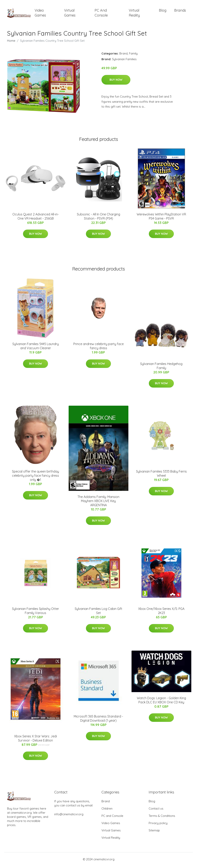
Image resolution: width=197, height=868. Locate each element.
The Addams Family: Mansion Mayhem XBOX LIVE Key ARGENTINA (98, 503)
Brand (123, 55)
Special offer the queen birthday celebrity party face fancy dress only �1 (35, 478)
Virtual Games (70, 14)
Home (11, 43)
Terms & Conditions (162, 818)
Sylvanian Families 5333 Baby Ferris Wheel (161, 476)
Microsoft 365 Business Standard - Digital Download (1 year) (98, 721)
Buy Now (116, 82)
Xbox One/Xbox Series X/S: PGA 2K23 (161, 613)
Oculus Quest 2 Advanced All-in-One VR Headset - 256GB (36, 218)
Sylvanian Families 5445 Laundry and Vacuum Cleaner (36, 348)
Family (133, 55)
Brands (180, 11)
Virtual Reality (134, 14)
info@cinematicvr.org (69, 816)
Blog (163, 11)
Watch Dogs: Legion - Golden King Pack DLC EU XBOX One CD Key (161, 702)
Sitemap (154, 832)
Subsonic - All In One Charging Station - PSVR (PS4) (98, 218)
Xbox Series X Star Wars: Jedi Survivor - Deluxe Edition (35, 740)
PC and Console (101, 14)
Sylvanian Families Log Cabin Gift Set (98, 613)
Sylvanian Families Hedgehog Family (161, 368)
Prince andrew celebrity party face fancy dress (98, 348)
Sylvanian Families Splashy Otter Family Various (35, 613)
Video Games (40, 14)
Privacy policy (158, 825)
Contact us (156, 810)
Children (107, 810)
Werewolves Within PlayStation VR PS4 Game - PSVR (161, 218)
